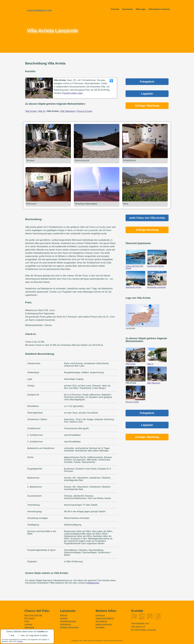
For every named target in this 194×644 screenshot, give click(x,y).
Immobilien (100, 627)
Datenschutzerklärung (105, 618)
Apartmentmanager (68, 621)
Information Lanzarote (159, 9)
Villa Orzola (130, 364)
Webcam (64, 615)
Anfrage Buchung (147, 230)
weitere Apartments (104, 624)
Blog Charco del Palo (33, 615)
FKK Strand (29, 618)
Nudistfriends (65, 624)
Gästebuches (93, 583)
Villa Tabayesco (154, 383)
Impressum (100, 615)
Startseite (115, 9)
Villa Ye (150, 364)
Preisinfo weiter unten (72, 93)
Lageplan (147, 94)
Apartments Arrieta (133, 287)
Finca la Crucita (132, 402)
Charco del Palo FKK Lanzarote (113, 641)
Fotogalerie (147, 82)
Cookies (20, 641)
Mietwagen (141, 9)
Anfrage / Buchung (147, 106)
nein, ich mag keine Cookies (34, 635)
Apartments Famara (155, 266)
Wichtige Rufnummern (69, 627)
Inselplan (64, 618)
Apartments (127, 9)
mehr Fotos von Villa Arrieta (147, 218)
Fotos (27, 621)
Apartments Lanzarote (156, 287)
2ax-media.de (101, 621)
